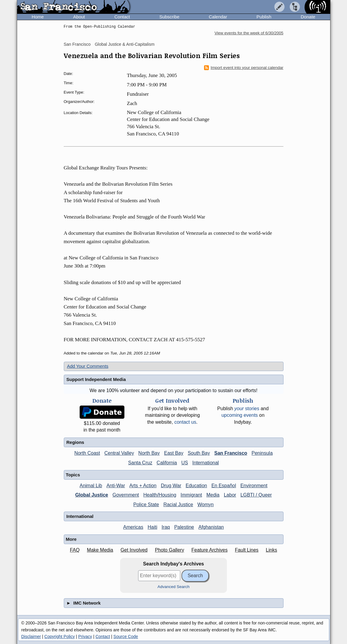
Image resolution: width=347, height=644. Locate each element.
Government (126, 495)
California (167, 463)
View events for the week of (249, 33)
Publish (264, 17)
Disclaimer (31, 636)
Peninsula (262, 453)
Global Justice (92, 495)
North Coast (87, 453)
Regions (75, 442)
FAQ (75, 550)
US (184, 463)
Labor (230, 495)
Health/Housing (160, 495)
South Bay (199, 453)
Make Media (100, 550)
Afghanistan (211, 527)
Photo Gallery (170, 550)
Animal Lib (91, 486)
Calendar (218, 17)
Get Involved (134, 550)
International (206, 463)
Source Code (126, 636)
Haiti (152, 527)
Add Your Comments (88, 366)
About (79, 17)
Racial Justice (178, 505)
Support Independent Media (96, 379)
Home (38, 17)
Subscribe (169, 17)
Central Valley (119, 453)
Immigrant (191, 495)
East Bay (174, 453)
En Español (224, 486)
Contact (122, 17)
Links (271, 550)
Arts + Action (143, 486)
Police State (146, 505)
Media (213, 495)
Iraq (166, 527)
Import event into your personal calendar (244, 68)
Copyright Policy (59, 636)
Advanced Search (173, 587)
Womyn (206, 505)
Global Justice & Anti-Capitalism (125, 44)
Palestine (184, 527)
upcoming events (240, 415)
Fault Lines (247, 550)
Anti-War (116, 486)
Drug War (171, 486)
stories (247, 409)
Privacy (85, 636)
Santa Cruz (140, 463)
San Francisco (77, 44)
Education (196, 486)
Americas (133, 527)
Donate (308, 17)
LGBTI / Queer (256, 495)
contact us (185, 422)
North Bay (149, 453)
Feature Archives (209, 550)
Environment (254, 486)
